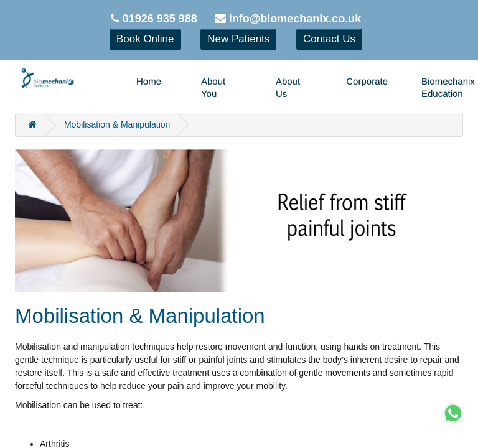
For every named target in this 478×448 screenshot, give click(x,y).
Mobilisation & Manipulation (117, 124)
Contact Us (329, 39)
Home (149, 81)
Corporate (367, 81)
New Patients (238, 39)
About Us (288, 87)
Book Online (145, 39)
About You (213, 87)
